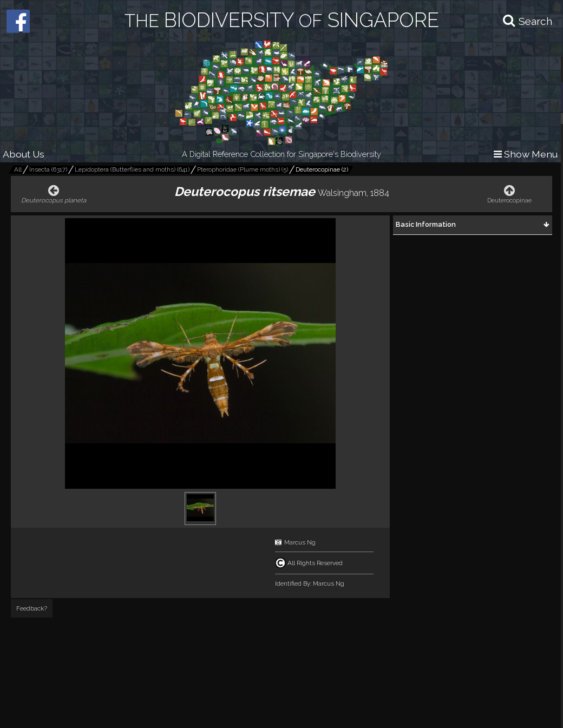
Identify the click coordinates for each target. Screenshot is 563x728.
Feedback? (32, 608)
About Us (24, 154)
